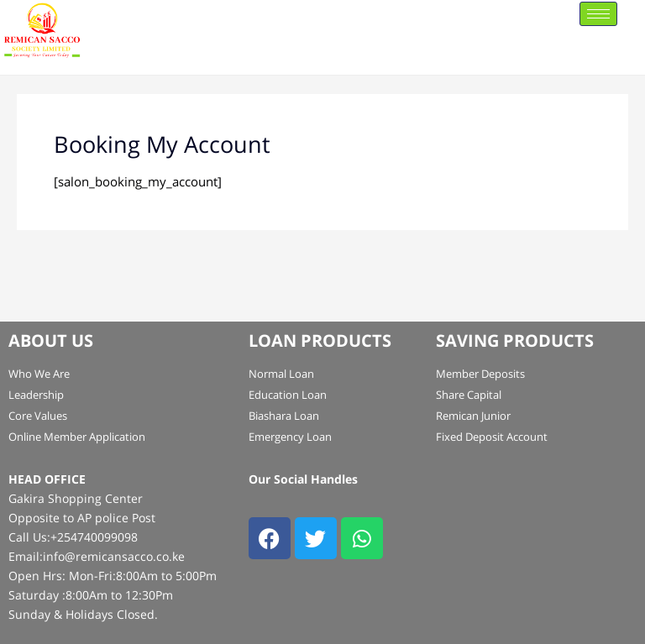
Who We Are (39, 374)
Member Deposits (480, 374)
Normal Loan (281, 374)
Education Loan (288, 395)
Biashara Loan (284, 416)
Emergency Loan (290, 437)
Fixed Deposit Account (492, 437)
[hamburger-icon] (598, 14)
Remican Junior (473, 416)
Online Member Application (77, 437)
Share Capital (469, 395)
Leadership (36, 395)
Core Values (38, 416)
